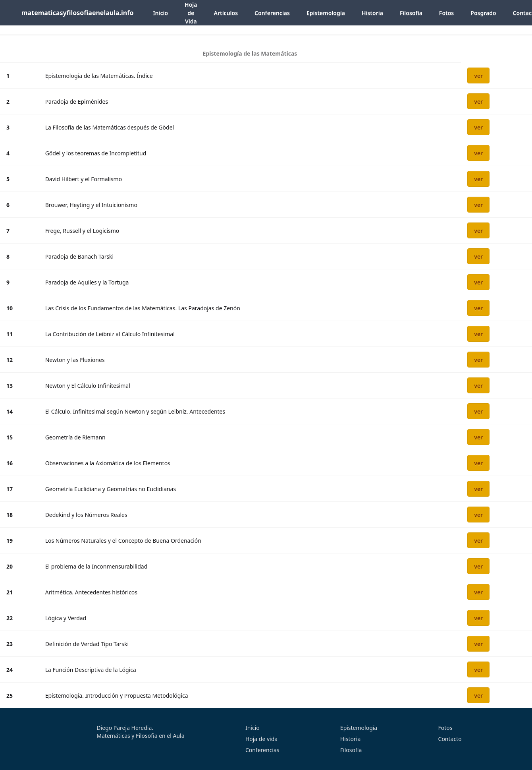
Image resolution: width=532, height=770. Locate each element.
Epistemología (326, 13)
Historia (372, 13)
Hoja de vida (261, 739)
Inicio (160, 13)
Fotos (446, 13)
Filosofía (411, 13)
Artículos (226, 13)
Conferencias (272, 13)
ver (478, 76)
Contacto (450, 739)
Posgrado (483, 13)
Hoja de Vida (191, 13)
